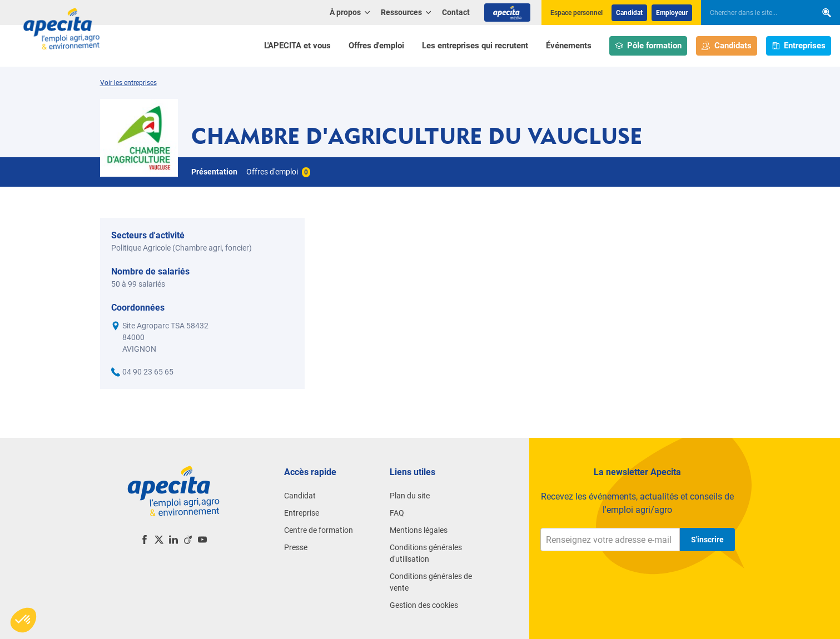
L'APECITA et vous (297, 46)
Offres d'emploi (376, 46)
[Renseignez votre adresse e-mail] (610, 540)
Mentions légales (419, 530)
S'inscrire (707, 540)
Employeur (672, 13)
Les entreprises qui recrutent (475, 46)
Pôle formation (648, 46)
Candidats (727, 46)
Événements (569, 46)
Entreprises (799, 46)
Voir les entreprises (128, 83)
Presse (296, 547)
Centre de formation (319, 530)
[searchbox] (753, 13)
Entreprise (302, 513)
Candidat (629, 13)
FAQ (397, 513)
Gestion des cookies (424, 605)
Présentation (214, 172)
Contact (456, 12)
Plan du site (410, 496)
